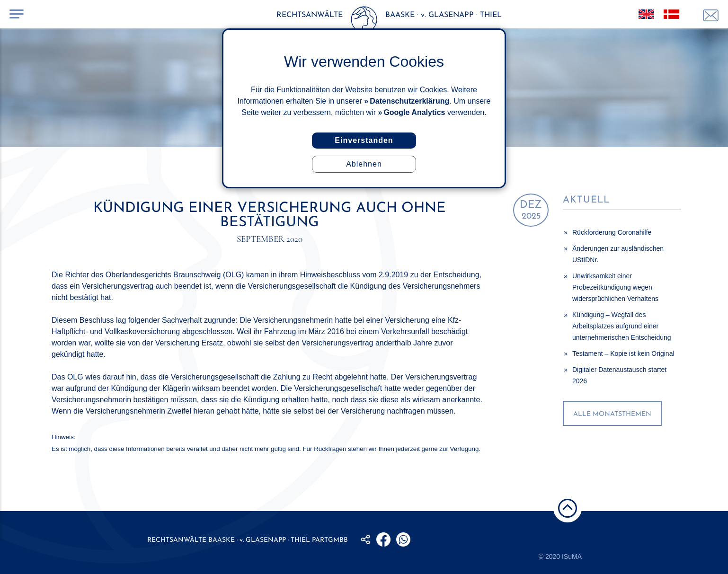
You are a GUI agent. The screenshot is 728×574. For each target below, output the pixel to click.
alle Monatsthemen (612, 414)
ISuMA (572, 556)
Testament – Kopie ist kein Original (623, 353)
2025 (531, 210)
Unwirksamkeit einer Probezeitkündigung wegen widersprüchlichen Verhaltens (615, 287)
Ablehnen (364, 164)
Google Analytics (414, 112)
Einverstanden (364, 140)
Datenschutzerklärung (409, 101)
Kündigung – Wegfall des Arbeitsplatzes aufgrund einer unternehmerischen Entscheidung (622, 326)
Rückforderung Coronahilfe (612, 232)
